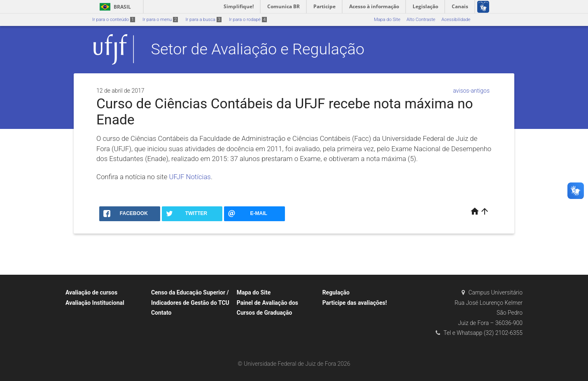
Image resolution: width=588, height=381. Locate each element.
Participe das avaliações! (355, 303)
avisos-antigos (471, 91)
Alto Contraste (421, 20)
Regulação (336, 292)
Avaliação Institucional (95, 303)
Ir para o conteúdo (114, 20)
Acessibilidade (456, 20)
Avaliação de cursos (91, 292)
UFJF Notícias (189, 177)
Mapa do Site (387, 20)
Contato (161, 313)
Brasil (114, 7)
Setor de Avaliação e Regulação (258, 49)
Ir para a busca (203, 20)
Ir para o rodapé (248, 20)
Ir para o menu (160, 20)
